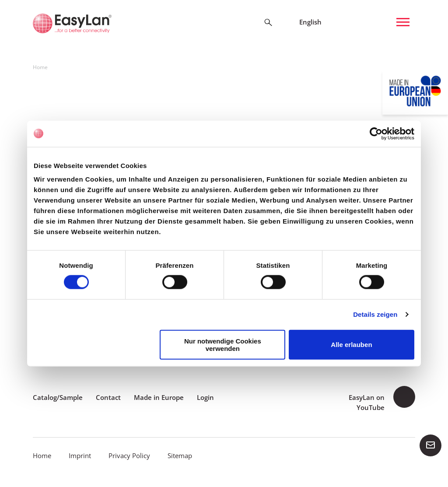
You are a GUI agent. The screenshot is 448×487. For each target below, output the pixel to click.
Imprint (80, 455)
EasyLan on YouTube (367, 402)
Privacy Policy (129, 455)
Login (205, 397)
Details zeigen (375, 314)
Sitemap (180, 455)
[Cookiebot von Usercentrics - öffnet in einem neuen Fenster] (376, 133)
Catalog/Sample (58, 397)
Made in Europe (159, 397)
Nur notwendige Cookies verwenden (223, 344)
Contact (108, 397)
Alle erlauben (351, 345)
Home (42, 455)
